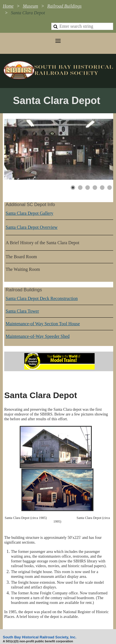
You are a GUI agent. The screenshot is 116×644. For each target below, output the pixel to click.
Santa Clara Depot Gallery (29, 213)
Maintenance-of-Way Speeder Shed (38, 336)
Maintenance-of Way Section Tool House (43, 324)
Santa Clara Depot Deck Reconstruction (42, 298)
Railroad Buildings (64, 6)
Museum (30, 6)
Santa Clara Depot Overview (32, 227)
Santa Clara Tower (22, 311)
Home (8, 6)
